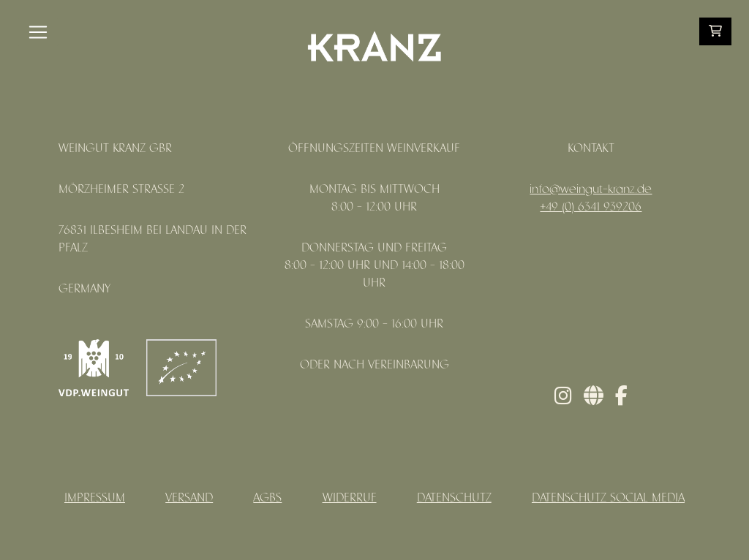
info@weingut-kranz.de (591, 190)
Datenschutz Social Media (608, 498)
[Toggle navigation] (38, 32)
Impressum (95, 498)
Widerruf (350, 498)
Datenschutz (454, 498)
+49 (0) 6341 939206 (591, 207)
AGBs (267, 498)
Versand (189, 498)
